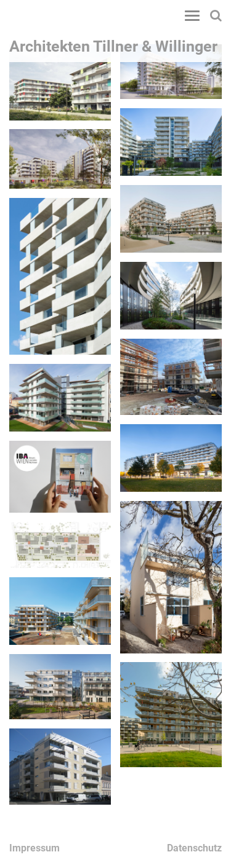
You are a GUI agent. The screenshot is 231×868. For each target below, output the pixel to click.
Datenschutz (194, 848)
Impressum (34, 848)
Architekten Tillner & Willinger (113, 46)
